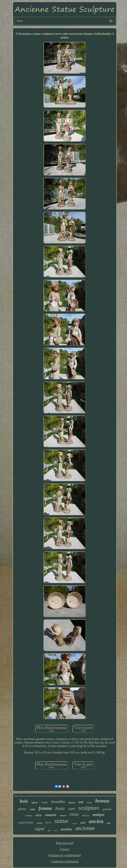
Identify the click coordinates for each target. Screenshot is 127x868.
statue (62, 821)
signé (39, 829)
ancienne (85, 828)
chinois (63, 815)
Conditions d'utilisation (65, 862)
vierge (44, 802)
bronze (102, 801)
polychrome (26, 822)
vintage (28, 815)
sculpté (74, 823)
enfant (39, 823)
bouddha (58, 802)
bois (24, 801)
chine (74, 814)
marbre (66, 829)
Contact (65, 849)
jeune (89, 802)
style (83, 823)
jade (81, 802)
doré (56, 830)
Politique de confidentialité (65, 855)
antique (99, 815)
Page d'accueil (65, 843)
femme (45, 808)
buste (60, 808)
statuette (51, 815)
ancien (96, 821)
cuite (33, 809)
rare (72, 809)
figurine (72, 803)
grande (107, 809)
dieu (109, 823)
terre (48, 823)
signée (35, 802)
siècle (39, 815)
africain (86, 815)
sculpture (89, 808)
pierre (22, 809)
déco (49, 830)
